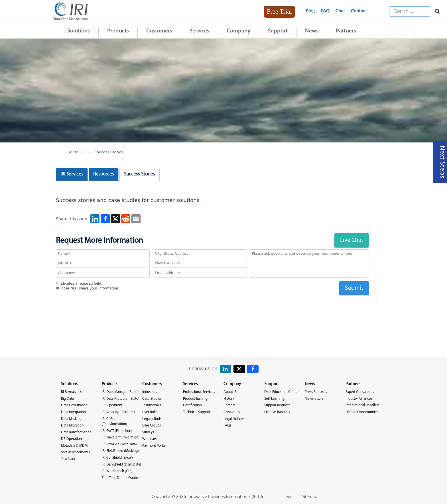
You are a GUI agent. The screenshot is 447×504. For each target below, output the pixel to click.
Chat (340, 10)
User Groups (152, 426)
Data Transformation (76, 432)
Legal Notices (234, 419)
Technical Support (197, 412)
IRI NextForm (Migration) (121, 437)
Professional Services (199, 392)
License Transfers (277, 412)
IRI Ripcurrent (112, 405)
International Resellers (362, 405)
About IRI (230, 392)
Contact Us (232, 412)
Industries (150, 392)
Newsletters (314, 399)
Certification (192, 405)
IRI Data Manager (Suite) (120, 392)
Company (238, 31)
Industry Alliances (359, 399)
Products (118, 31)
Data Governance (74, 405)
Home (72, 152)
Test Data (68, 459)
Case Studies (152, 399)
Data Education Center (282, 392)
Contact (359, 10)
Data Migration (72, 426)
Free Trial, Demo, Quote (120, 478)
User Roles (150, 412)
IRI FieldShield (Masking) (120, 451)
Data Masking (71, 419)
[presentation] (212, 307)
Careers (229, 405)
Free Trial (279, 12)
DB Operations (72, 439)
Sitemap (310, 496)
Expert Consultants (360, 392)
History (229, 399)
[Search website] (436, 11)
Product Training (195, 399)
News (312, 31)
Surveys (148, 432)
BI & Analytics (71, 392)
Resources (104, 174)
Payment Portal (154, 446)
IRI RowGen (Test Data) (119, 444)
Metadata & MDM (74, 446)
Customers (159, 31)
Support (278, 31)
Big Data (67, 399)
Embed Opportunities (362, 412)
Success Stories (109, 152)
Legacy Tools (152, 419)
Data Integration (73, 412)
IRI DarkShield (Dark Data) (121, 465)
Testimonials (152, 405)
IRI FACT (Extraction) (117, 431)
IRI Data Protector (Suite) (121, 399)
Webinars (149, 439)
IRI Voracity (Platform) (118, 412)
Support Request (277, 405)
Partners (346, 31)
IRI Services (72, 174)
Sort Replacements (75, 452)
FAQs (227, 426)
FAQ (325, 10)
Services (199, 31)
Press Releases (316, 392)
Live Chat (352, 240)
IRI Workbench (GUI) (117, 471)
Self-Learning (274, 399)
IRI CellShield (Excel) (117, 458)
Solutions (79, 31)
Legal (288, 496)
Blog (310, 10)
